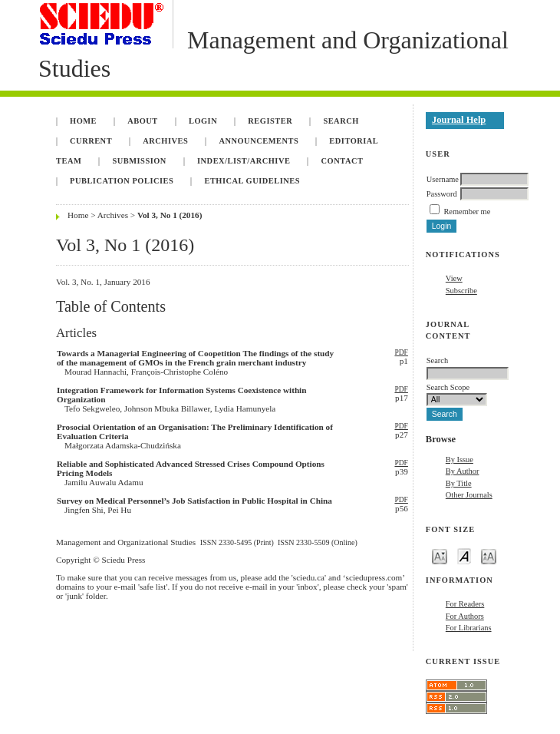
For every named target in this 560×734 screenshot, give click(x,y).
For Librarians (469, 628)
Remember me (467, 212)
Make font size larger (489, 555)
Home (83, 121)
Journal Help (459, 120)
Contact (343, 161)
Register (270, 121)
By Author (463, 471)
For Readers (465, 604)
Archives (165, 141)
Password (442, 194)
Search (341, 121)
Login (203, 121)
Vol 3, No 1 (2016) (170, 215)
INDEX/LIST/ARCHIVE (244, 161)
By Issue (460, 460)
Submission (139, 161)
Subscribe (461, 291)
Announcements (259, 141)
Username (443, 179)
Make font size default (464, 555)
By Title (459, 483)
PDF (401, 352)
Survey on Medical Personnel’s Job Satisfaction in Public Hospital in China (194, 501)
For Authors (465, 616)
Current (91, 141)
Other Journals (469, 495)
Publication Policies (122, 181)
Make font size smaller (440, 555)
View (454, 278)
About (143, 121)
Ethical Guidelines (252, 181)
